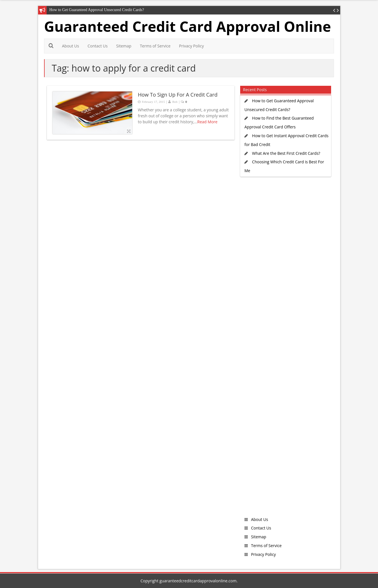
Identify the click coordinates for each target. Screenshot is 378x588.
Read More (207, 122)
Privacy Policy (191, 46)
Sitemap (124, 46)
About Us (70, 46)
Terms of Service (155, 46)
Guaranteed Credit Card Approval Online (187, 26)
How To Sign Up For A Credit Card (178, 95)
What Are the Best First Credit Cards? (286, 153)
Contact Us (98, 46)
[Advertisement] (284, 351)
